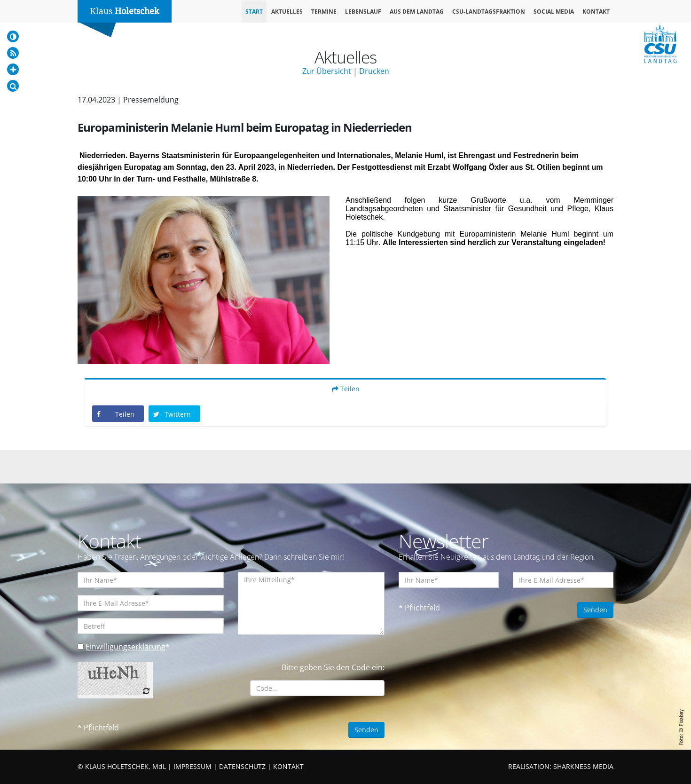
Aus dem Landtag (417, 12)
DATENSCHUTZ (242, 766)
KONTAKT (288, 766)
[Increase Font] (13, 69)
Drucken (374, 71)
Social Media (554, 12)
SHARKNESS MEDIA (583, 766)
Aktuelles (287, 12)
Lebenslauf (363, 12)
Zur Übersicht (327, 71)
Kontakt (596, 12)
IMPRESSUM (192, 766)
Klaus (125, 11)
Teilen (346, 389)
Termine (324, 12)
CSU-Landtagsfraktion (489, 12)
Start (254, 12)
